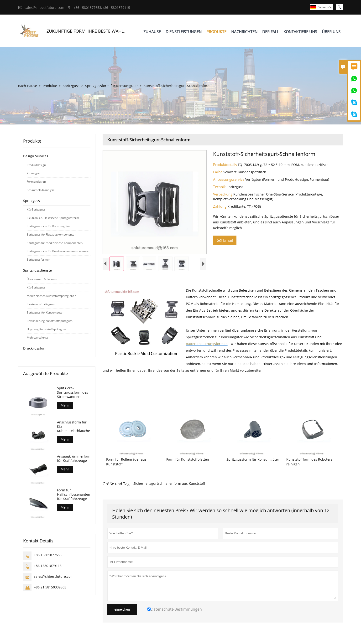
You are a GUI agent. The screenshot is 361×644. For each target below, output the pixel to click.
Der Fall (270, 32)
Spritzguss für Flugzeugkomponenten (51, 234)
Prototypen (34, 173)
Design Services (36, 156)
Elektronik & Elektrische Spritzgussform (53, 218)
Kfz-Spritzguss (36, 209)
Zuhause (152, 32)
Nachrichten (244, 32)
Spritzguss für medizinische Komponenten (55, 243)
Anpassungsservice (229, 179)
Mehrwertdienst (37, 337)
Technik (220, 187)
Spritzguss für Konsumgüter (45, 312)
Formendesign (36, 182)
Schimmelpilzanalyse (41, 190)
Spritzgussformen (39, 260)
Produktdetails (225, 165)
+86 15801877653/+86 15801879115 (102, 8)
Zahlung (220, 206)
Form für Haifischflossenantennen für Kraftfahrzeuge (74, 495)
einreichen (122, 609)
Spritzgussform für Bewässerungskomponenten (58, 251)
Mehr (65, 405)
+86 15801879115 (48, 566)
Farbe (218, 172)
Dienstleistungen (184, 32)
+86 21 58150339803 (50, 587)
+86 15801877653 (48, 555)
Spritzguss (71, 86)
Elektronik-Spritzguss (41, 304)
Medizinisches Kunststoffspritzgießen (51, 296)
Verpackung (223, 194)
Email (225, 240)
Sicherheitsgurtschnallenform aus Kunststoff (169, 483)
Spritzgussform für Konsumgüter (112, 86)
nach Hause (28, 86)
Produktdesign (36, 165)
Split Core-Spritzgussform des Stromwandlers (73, 392)
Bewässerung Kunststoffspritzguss (50, 321)
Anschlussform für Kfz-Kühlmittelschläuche (73, 427)
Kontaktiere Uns (300, 32)
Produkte (216, 32)
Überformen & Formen (42, 279)
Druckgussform (35, 348)
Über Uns (331, 32)
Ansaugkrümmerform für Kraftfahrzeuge (74, 459)
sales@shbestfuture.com (44, 8)
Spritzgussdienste (37, 270)
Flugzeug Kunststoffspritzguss (47, 329)
